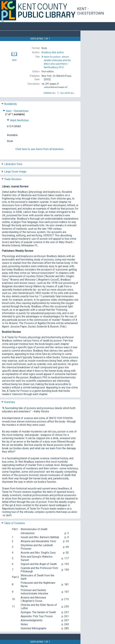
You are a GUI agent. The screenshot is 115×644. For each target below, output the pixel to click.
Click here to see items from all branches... (40, 149)
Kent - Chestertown (91, 11)
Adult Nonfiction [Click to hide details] (18, 120)
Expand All (50, 93)
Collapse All (67, 93)
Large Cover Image (15, 172)
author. (53, 52)
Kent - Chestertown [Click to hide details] (16, 111)
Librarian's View (13, 164)
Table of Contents (15, 523)
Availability (11, 104)
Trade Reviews (13, 179)
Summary (10, 402)
